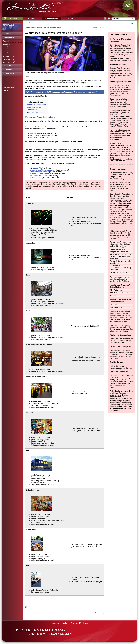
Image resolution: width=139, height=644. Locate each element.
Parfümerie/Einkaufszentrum (41, 174)
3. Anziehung (7, 65)
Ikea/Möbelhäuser (37, 176)
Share (6, 90)
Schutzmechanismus (33, 160)
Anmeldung (32, 18)
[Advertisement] (65, 601)
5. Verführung (8, 73)
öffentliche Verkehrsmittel (40, 172)
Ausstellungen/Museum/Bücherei (42, 170)
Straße (36, 168)
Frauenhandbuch (51, 18)
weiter (101, 27)
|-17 (6, 51)
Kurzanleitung (9, 62)
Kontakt (71, 18)
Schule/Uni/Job (36, 178)
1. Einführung (8, 33)
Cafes (33, 137)
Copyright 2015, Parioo (80, 623)
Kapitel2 (28, 23)
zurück (95, 27)
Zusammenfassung (10, 59)
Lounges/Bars (36, 135)
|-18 (6, 53)
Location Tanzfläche (36, 107)
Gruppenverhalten (9, 57)
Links (65, 623)
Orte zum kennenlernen (37, 105)
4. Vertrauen (7, 69)
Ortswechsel (33, 110)
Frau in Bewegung (35, 112)
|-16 (6, 49)
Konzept (6, 41)
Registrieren (14, 18)
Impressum (55, 623)
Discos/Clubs (35, 133)
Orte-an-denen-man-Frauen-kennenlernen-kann (46, 23)
